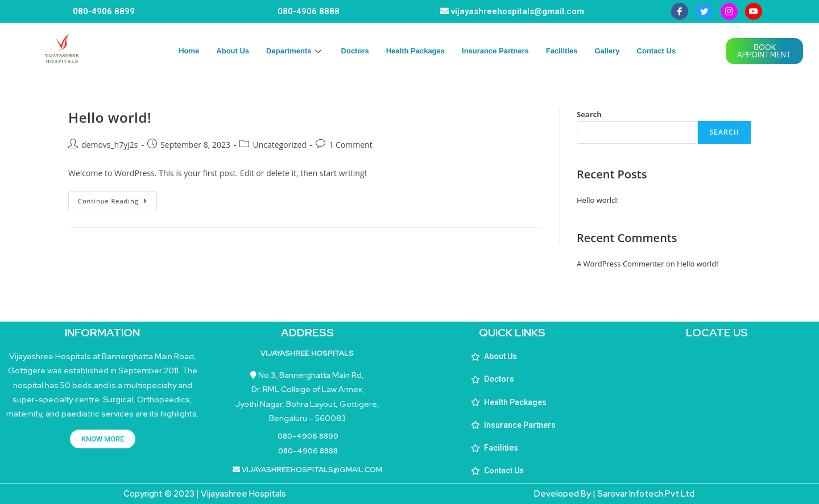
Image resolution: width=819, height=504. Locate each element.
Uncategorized (279, 145)
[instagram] (729, 11)
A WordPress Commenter (621, 264)
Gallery (607, 51)
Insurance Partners (495, 51)
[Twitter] (704, 11)
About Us (233, 51)
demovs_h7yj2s (109, 145)
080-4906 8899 (104, 11)
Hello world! (110, 117)
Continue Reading (117, 198)
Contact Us (657, 51)
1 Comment (350, 145)
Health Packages (415, 51)
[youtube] (754, 11)
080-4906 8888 (309, 11)
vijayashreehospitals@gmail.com (518, 11)
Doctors (355, 51)
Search (589, 114)
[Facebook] (680, 11)
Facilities (562, 51)
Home (189, 51)
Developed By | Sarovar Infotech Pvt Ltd (614, 494)
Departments (295, 51)
